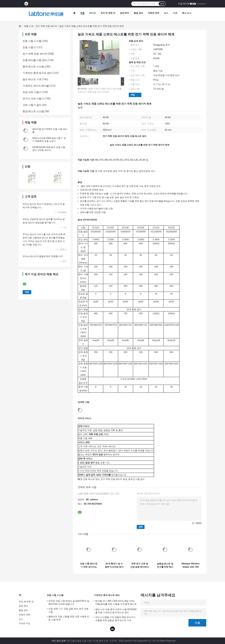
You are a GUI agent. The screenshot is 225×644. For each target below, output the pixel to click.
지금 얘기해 (184, 4)
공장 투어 (124, 13)
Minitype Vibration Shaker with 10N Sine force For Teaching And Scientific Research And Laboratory (191, 565)
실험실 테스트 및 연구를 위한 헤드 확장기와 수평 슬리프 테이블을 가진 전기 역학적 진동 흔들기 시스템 (165, 565)
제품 (82, 13)
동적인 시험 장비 (136, 479)
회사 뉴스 (187, 13)
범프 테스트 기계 (32, 79)
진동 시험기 (29, 47)
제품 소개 (29, 26)
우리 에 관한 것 (108, 13)
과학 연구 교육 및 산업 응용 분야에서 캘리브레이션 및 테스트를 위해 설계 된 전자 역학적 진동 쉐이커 (140, 565)
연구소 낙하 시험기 (33, 99)
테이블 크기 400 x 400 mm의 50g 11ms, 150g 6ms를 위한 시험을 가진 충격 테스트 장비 (116, 603)
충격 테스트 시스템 (33, 67)
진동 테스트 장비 (91, 479)
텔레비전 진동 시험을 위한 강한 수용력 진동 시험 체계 (69, 618)
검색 (162, 4)
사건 (175, 13)
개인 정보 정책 (59, 641)
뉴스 (166, 13)
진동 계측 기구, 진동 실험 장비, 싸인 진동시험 (68, 610)
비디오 (92, 13)
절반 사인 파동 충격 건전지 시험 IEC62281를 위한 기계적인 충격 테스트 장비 (116, 611)
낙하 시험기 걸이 (32, 105)
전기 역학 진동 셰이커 (46, 26)
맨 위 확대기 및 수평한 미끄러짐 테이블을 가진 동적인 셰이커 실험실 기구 (114, 565)
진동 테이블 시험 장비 (35, 60)
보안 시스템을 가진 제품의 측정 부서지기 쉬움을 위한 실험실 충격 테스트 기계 (115, 619)
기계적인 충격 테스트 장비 (37, 73)
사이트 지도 (25, 623)
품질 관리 (138, 13)
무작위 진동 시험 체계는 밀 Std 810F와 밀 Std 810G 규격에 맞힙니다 (69, 602)
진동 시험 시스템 (32, 41)
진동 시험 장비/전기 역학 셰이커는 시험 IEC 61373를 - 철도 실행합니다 (89, 565)
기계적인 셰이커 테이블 (36, 86)
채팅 (133, 95)
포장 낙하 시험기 (32, 92)
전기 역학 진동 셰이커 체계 (114, 479)
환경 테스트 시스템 (33, 111)
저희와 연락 (154, 13)
